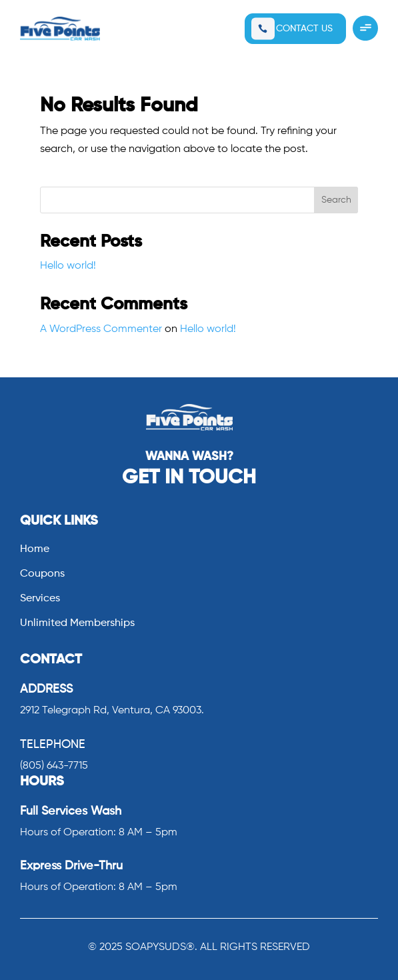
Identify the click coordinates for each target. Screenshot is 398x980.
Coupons (42, 574)
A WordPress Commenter (101, 329)
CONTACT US (304, 29)
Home (35, 550)
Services (40, 599)
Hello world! (68, 266)
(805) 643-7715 (54, 766)
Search (336, 200)
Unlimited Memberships (77, 624)
